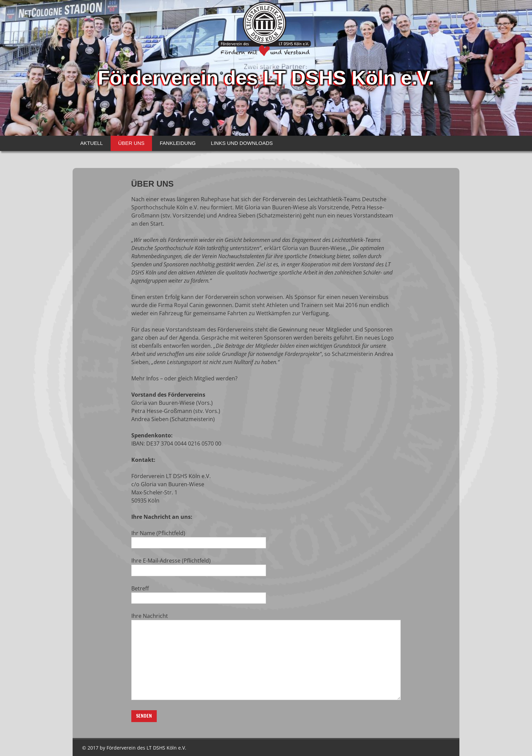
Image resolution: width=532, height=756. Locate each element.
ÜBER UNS (131, 143)
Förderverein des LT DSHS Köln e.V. (266, 76)
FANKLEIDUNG (178, 143)
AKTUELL (92, 143)
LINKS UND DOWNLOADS (242, 143)
